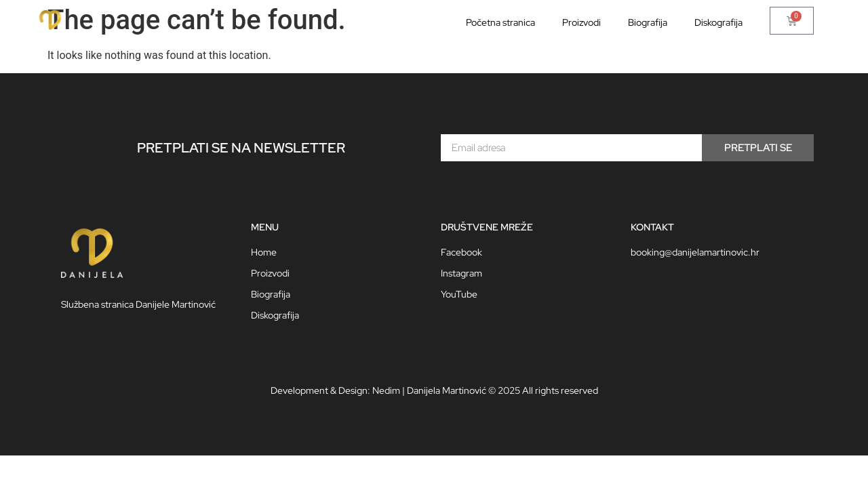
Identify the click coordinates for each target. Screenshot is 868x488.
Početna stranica (500, 22)
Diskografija (718, 22)
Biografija (648, 22)
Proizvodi (581, 22)
